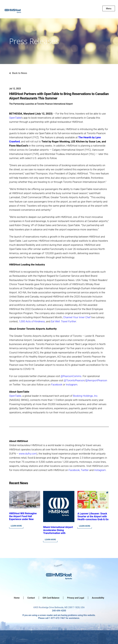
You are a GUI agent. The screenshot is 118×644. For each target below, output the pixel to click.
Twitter (85, 470)
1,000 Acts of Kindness (32, 321)
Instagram (72, 385)
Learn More (16, 526)
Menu (109, 9)
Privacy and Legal (76, 598)
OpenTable (15, 118)
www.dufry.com (28, 454)
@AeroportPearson (96, 380)
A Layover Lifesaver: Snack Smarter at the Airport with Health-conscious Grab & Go (93, 516)
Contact (31, 598)
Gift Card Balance (51, 598)
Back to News (20, 73)
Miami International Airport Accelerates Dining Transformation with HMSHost (58, 532)
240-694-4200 (59, 611)
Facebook (57, 385)
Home (17, 598)
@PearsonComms (71, 376)
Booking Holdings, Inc (85, 396)
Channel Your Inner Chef (77, 317)
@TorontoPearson (74, 380)
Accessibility (98, 598)
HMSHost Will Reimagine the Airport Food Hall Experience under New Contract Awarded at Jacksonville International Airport (23, 521)
